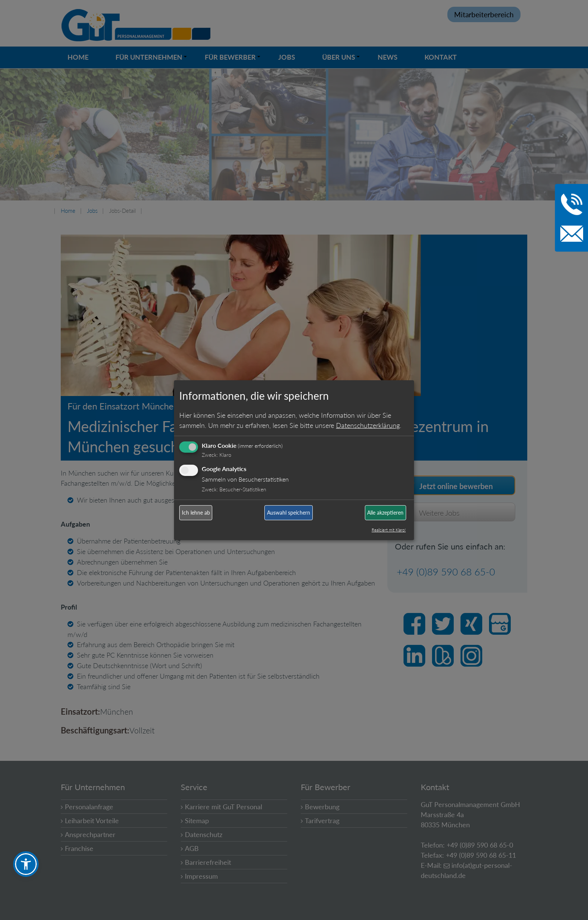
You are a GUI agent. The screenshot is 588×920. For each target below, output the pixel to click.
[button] (26, 864)
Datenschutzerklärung (368, 425)
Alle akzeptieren (385, 513)
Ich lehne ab (196, 513)
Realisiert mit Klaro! (389, 530)
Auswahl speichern (289, 513)
